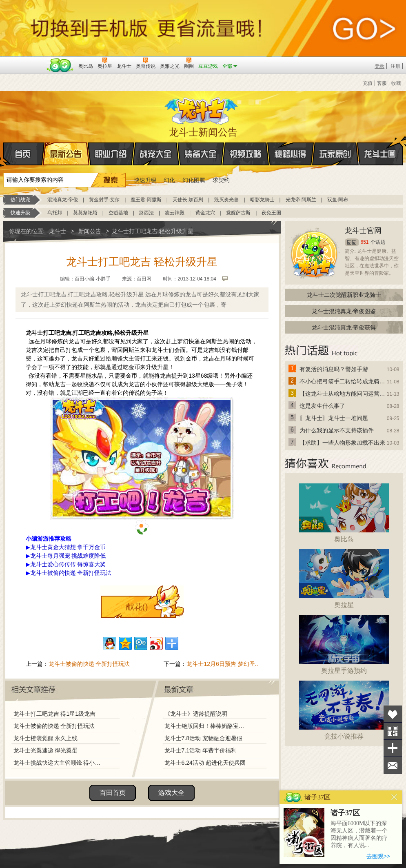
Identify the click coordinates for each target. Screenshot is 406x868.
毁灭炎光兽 (226, 200)
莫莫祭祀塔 (85, 213)
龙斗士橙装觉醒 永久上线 (46, 738)
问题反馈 (393, 765)
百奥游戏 (24, 60)
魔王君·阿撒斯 (146, 200)
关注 (393, 731)
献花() (137, 607)
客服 (382, 83)
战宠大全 (156, 154)
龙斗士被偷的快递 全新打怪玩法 (89, 664)
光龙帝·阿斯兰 (301, 200)
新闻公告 (90, 231)
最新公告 (66, 154)
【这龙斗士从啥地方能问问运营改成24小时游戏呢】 (343, 394)
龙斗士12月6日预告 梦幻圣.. (222, 664)
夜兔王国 (271, 213)
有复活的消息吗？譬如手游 (334, 369)
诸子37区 (345, 813)
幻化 (169, 180)
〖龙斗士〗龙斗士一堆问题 (334, 418)
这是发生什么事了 (322, 406)
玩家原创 (335, 154)
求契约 (221, 180)
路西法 (146, 213)
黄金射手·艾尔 (104, 200)
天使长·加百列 (188, 200)
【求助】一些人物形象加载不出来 (342, 443)
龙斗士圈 (380, 146)
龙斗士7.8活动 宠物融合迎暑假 (203, 738)
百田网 (60, 65)
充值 (368, 83)
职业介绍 (111, 154)
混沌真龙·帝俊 (63, 200)
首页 (4, 154)
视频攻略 (246, 154)
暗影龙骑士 (262, 200)
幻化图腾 (194, 180)
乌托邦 (55, 213)
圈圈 (352, 242)
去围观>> (378, 856)
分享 (393, 748)
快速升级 (145, 180)
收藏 (396, 83)
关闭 (394, 797)
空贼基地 (118, 213)
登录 (379, 66)
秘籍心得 (291, 154)
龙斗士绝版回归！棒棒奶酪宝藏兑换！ (207, 726)
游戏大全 (171, 793)
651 (365, 242)
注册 (395, 66)
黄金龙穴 (205, 213)
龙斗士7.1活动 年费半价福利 (201, 750)
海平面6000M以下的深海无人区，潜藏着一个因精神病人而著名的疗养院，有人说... (359, 834)
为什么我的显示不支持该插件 (337, 430)
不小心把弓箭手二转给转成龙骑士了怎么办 (343, 381)
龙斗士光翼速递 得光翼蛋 (46, 750)
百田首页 (113, 793)
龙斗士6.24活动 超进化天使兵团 (205, 763)
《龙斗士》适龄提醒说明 (196, 714)
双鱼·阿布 (338, 200)
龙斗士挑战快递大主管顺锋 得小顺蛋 (59, 763)
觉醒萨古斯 (238, 213)
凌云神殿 (175, 213)
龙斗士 (202, 109)
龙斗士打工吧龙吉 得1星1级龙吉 (54, 714)
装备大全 (201, 154)
